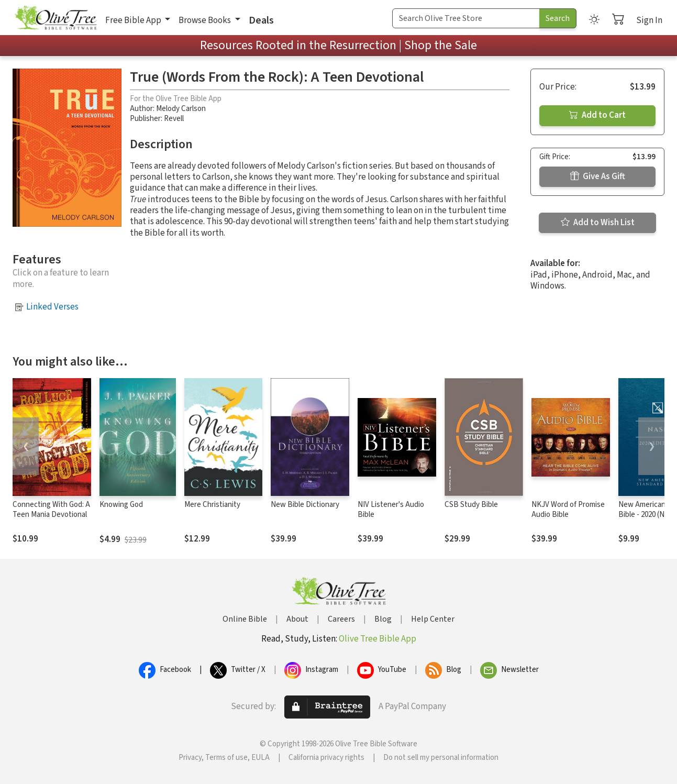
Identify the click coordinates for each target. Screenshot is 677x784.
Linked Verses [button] (52, 307)
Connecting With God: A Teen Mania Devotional (51, 510)
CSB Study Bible (471, 505)
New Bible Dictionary (305, 505)
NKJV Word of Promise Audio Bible (568, 510)
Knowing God (121, 505)
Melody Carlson (181, 109)
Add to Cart (597, 115)
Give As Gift (598, 176)
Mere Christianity (212, 505)
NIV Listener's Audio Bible (391, 510)
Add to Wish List (598, 223)
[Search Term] (466, 18)
